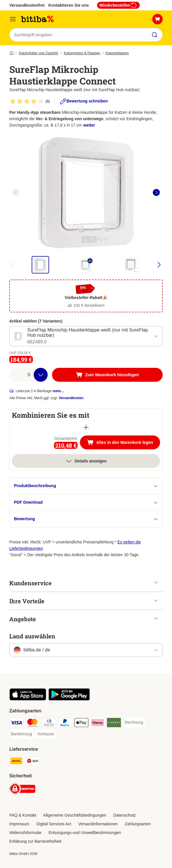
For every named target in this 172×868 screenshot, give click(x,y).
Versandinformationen (98, 824)
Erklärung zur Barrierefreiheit (35, 841)
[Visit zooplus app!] (28, 699)
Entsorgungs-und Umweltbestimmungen (85, 833)
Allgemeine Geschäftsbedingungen (75, 815)
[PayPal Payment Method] (65, 724)
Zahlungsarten (138, 824)
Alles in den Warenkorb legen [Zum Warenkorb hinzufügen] (123, 443)
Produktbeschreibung (86, 486)
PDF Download (86, 502)
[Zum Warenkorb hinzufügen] (107, 375)
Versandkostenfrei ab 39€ (34, 5)
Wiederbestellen (118, 5)
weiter (89, 125)
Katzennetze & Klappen (82, 53)
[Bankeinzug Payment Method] (21, 734)
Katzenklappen (117, 53)
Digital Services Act (54, 824)
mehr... (58, 391)
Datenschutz (125, 815)
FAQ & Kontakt (23, 815)
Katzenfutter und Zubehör (39, 53)
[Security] (22, 790)
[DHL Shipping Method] (16, 762)
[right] (156, 192)
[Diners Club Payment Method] (49, 724)
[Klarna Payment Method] (98, 724)
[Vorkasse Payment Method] (46, 734)
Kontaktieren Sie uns (68, 5)
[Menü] (13, 19)
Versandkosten (71, 398)
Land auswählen (32, 636)
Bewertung (86, 519)
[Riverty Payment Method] (114, 724)
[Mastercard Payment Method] (33, 724)
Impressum (19, 824)
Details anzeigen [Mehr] (86, 461)
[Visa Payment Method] (16, 724)
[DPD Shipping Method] (33, 762)
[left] (16, 192)
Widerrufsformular (25, 833)
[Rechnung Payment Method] (134, 723)
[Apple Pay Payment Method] (81, 724)
